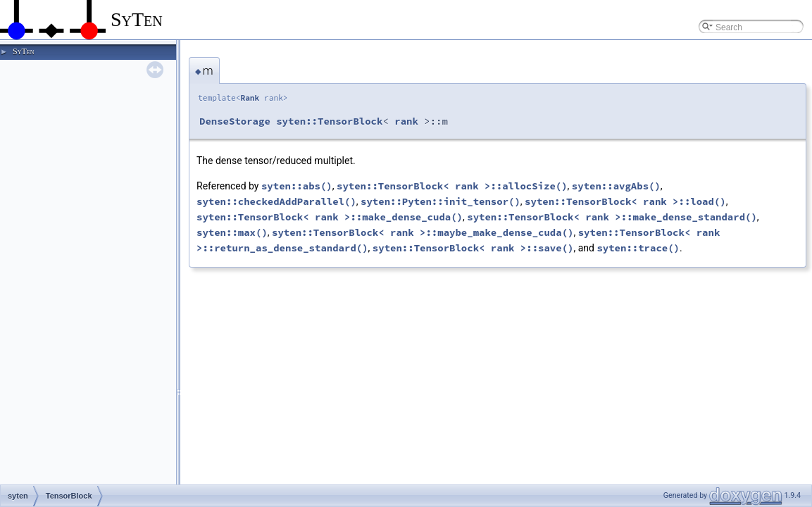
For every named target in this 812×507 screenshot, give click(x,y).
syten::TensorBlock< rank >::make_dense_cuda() (330, 217)
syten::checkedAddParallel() (276, 201)
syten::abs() (297, 186)
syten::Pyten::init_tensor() (441, 201)
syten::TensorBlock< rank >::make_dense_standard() (612, 217)
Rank (250, 98)
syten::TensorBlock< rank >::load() (625, 201)
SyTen (23, 51)
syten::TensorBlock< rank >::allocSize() (452, 186)
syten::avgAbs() (616, 186)
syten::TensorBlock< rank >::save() (473, 248)
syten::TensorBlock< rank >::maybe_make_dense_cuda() (423, 232)
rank (406, 121)
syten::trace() (638, 248)
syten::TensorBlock (329, 121)
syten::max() (232, 232)
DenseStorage (235, 121)
